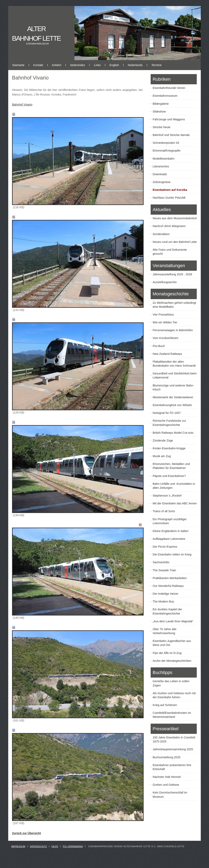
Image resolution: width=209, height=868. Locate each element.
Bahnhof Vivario (22, 105)
